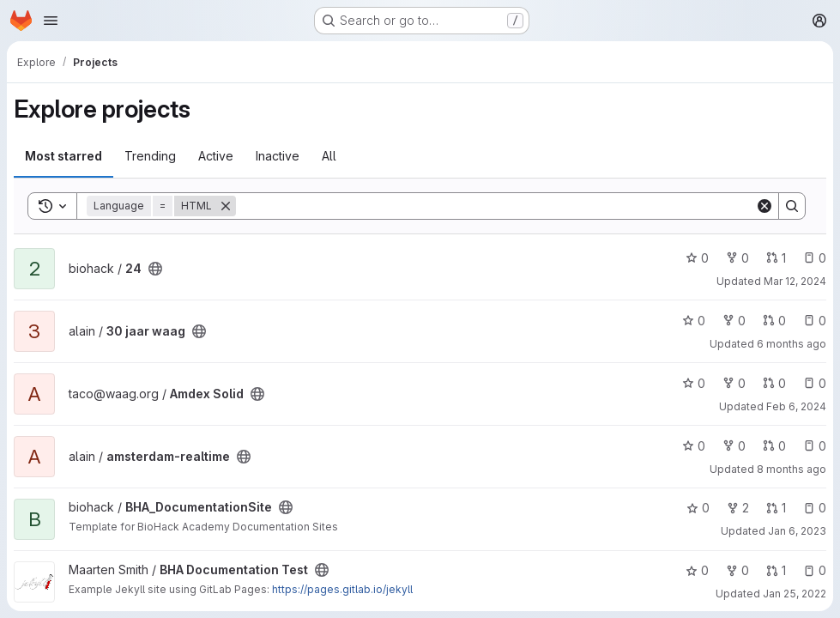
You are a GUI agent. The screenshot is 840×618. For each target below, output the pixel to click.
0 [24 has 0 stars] (697, 258)
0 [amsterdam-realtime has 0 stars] (694, 446)
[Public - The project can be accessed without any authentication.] (155, 269)
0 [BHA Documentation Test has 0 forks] (737, 570)
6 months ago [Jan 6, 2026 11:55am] (792, 344)
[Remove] (226, 206)
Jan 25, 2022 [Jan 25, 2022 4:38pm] (795, 594)
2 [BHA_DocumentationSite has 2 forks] (738, 508)
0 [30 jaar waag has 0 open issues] (815, 321)
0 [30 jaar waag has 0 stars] (694, 321)
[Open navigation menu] (51, 21)
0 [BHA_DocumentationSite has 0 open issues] (815, 508)
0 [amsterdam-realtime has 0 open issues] (815, 446)
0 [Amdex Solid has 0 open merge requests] (774, 383)
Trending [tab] (150, 156)
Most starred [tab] (63, 156)
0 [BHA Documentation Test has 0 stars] (697, 570)
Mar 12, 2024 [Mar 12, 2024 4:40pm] (795, 281)
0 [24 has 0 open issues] (815, 258)
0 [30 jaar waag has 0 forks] (734, 321)
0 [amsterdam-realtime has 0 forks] (734, 446)
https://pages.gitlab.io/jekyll (342, 589)
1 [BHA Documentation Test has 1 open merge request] (776, 570)
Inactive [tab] (278, 156)
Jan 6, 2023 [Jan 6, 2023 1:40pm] (797, 531)
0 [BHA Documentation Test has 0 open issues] (815, 570)
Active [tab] (216, 156)
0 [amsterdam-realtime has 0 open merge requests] (774, 446)
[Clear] (764, 206)
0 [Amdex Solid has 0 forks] (734, 383)
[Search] (496, 206)
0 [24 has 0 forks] (737, 258)
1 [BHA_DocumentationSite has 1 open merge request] (776, 508)
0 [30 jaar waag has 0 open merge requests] (774, 321)
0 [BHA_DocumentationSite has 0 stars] (698, 508)
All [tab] (329, 156)
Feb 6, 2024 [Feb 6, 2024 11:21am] (796, 406)
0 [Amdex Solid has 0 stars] (694, 383)
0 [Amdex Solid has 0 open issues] (815, 383)
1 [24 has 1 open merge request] (776, 258)
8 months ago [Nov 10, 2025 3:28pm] (792, 469)
